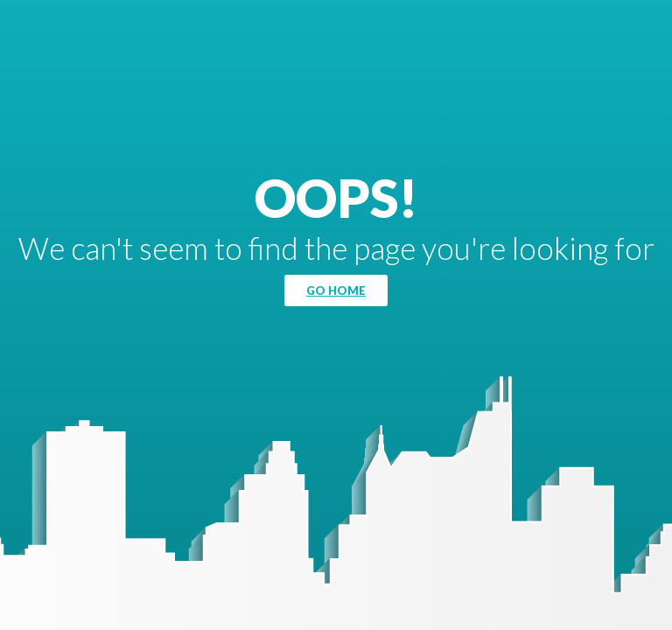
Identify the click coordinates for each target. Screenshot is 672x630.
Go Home (336, 290)
